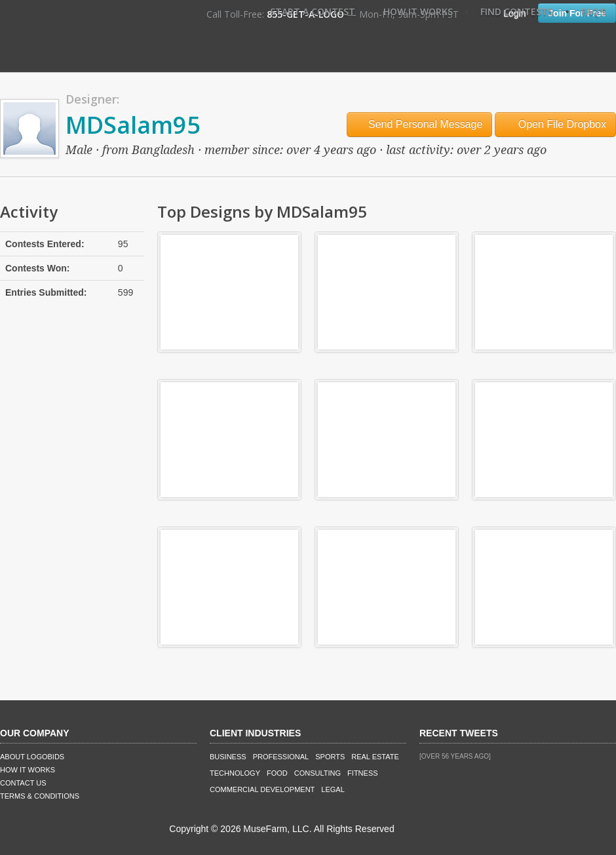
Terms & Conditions (40, 796)
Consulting (318, 773)
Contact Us (23, 783)
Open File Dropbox (555, 124)
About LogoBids (32, 757)
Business (228, 757)
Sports (330, 757)
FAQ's (594, 11)
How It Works (418, 11)
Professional (281, 757)
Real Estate (375, 757)
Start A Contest (313, 11)
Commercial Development (262, 789)
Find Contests (517, 11)
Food (277, 773)
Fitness (362, 773)
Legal (333, 789)
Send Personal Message (420, 124)
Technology (235, 773)
